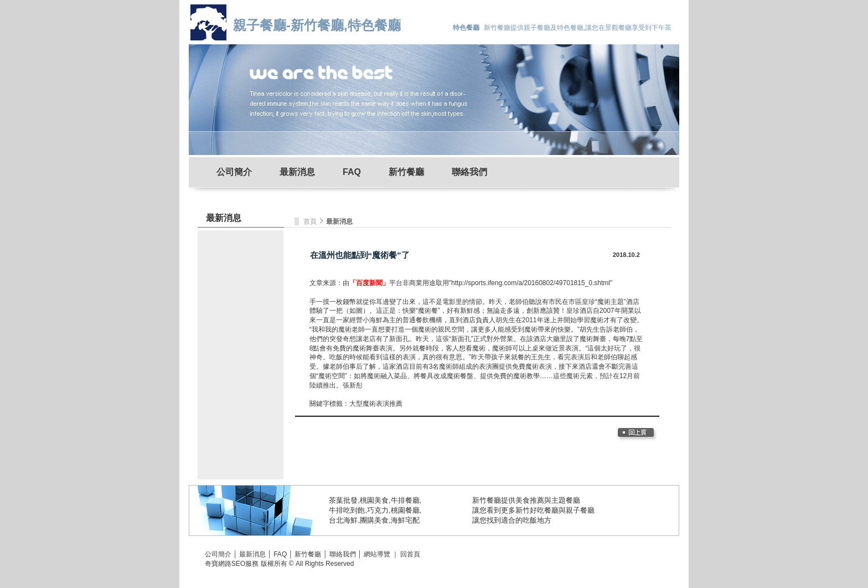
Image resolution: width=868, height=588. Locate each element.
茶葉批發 (343, 500)
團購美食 (374, 520)
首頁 (311, 221)
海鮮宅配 (405, 520)
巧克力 (378, 510)
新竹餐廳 (406, 172)
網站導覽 (377, 554)
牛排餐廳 (405, 500)
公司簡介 (234, 172)
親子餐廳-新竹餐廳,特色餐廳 (317, 25)
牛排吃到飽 (347, 510)
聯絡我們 (469, 172)
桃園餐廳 (405, 510)
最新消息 (297, 172)
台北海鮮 (343, 520)
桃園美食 (374, 500)
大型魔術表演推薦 (376, 404)
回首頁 (410, 554)
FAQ (352, 172)
